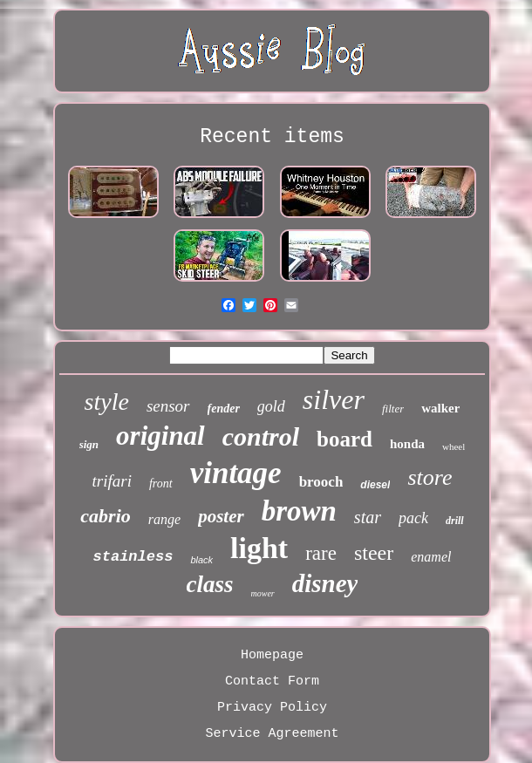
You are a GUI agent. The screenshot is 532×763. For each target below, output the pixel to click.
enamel (431, 557)
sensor (168, 406)
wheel (454, 446)
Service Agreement (272, 734)
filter (393, 409)
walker (440, 408)
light (259, 548)
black (201, 560)
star (368, 517)
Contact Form (272, 681)
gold (271, 406)
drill (455, 521)
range (164, 519)
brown (299, 511)
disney (325, 583)
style (107, 402)
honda (407, 444)
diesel (375, 485)
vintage (236, 473)
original (160, 436)
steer (374, 553)
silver (334, 399)
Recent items (272, 137)
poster (221, 516)
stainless (133, 557)
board (344, 439)
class (210, 584)
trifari (112, 481)
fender (224, 409)
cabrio (105, 516)
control (261, 436)
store (430, 477)
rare (321, 553)
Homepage (272, 655)
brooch (321, 482)
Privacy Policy (272, 708)
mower (263, 593)
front (161, 484)
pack (413, 518)
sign (89, 444)
